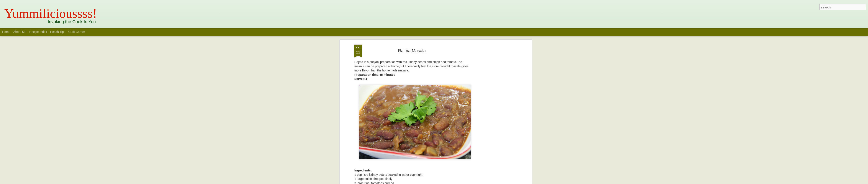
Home (6, 32)
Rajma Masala (412, 39)
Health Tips (58, 32)
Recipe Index (38, 32)
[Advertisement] (493, 101)
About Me (20, 32)
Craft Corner (77, 32)
